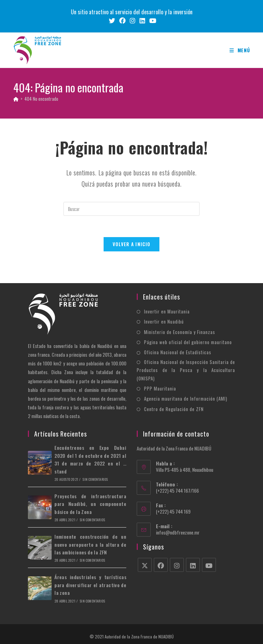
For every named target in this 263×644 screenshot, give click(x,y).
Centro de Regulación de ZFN (174, 409)
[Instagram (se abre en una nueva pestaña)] (133, 21)
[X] (145, 565)
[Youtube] (209, 565)
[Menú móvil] (240, 50)
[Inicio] (16, 99)
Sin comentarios (95, 479)
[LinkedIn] (193, 565)
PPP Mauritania (160, 388)
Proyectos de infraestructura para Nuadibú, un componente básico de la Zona (90, 504)
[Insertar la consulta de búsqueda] (131, 209)
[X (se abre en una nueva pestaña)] (112, 21)
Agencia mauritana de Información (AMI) (186, 399)
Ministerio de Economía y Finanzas (180, 332)
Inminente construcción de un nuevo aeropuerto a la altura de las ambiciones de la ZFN (90, 544)
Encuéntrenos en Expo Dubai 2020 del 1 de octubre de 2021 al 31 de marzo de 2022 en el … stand (90, 459)
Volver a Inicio (132, 244)
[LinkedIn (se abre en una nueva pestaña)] (142, 21)
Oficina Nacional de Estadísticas (178, 352)
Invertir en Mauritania (167, 311)
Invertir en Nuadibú (164, 321)
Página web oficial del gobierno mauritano (188, 342)
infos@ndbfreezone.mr (178, 532)
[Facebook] (161, 565)
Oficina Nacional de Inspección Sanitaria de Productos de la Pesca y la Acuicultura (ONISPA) (186, 370)
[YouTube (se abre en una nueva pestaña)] (152, 21)
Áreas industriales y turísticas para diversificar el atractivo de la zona (90, 585)
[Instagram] (177, 565)
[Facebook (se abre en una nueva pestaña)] (122, 21)
